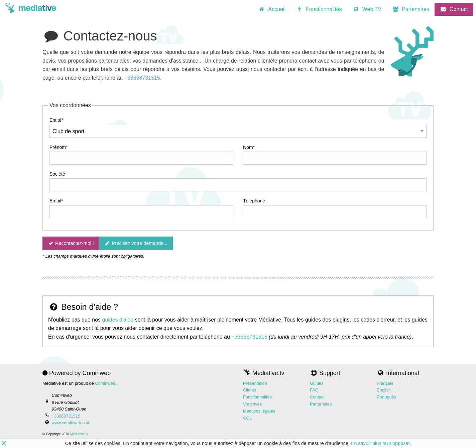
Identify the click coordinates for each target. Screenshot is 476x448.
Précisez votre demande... (136, 244)
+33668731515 (142, 78)
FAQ (314, 390)
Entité (55, 120)
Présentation (255, 383)
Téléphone (254, 201)
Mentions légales (259, 411)
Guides (317, 383)
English (384, 390)
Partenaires (321, 404)
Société (57, 174)
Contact (317, 397)
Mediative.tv (79, 434)
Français (385, 383)
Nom (248, 147)
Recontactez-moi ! (71, 244)
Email (55, 201)
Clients (250, 390)
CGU (248, 418)
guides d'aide (118, 320)
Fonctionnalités (257, 397)
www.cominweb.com (71, 423)
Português (386, 397)
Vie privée (253, 404)
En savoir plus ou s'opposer (380, 443)
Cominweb (105, 383)
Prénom (58, 147)
